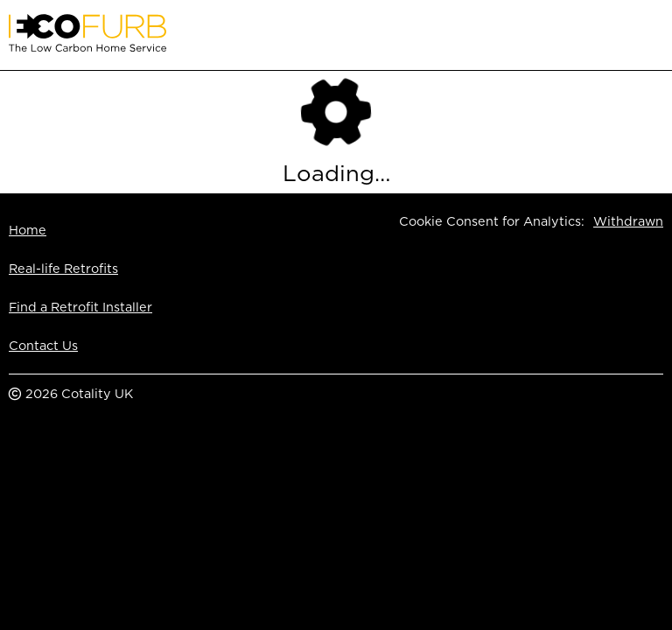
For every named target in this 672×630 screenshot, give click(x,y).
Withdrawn (628, 221)
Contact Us (43, 345)
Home (28, 230)
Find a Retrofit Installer (80, 307)
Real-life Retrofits (63, 268)
